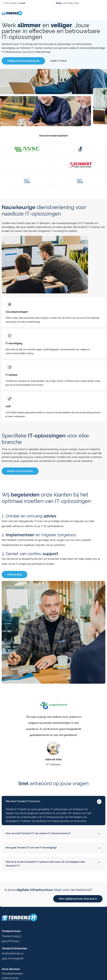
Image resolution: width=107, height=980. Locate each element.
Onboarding (14, 574)
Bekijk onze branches (20, 471)
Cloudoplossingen (12, 974)
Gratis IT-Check (59, 61)
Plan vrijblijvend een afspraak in (78, 899)
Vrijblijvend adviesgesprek (23, 61)
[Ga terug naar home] (12, 13)
